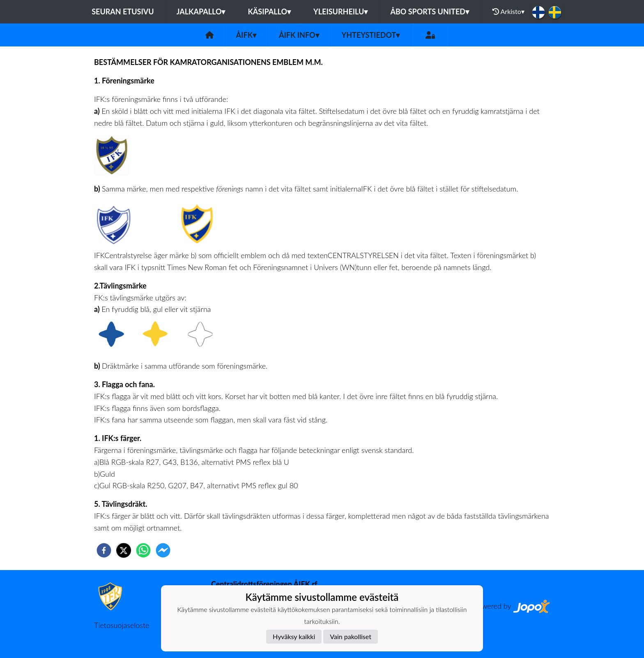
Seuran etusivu (123, 12)
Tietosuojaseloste (122, 625)
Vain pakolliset (351, 636)
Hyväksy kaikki (294, 636)
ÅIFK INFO (299, 35)
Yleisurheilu (340, 12)
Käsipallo (269, 12)
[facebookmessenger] (163, 550)
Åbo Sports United (430, 12)
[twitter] (124, 550)
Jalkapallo (201, 12)
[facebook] (104, 550)
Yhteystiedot (371, 35)
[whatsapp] (143, 550)
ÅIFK (246, 35)
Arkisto (508, 12)
